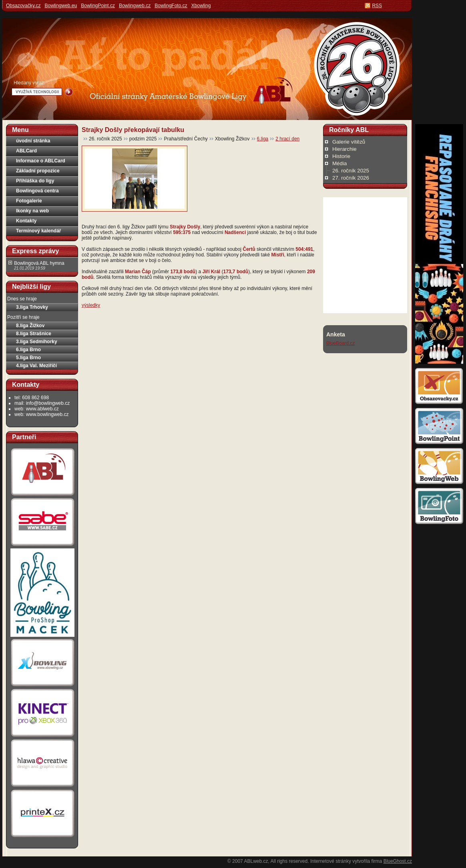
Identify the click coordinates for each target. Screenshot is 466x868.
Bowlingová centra (37, 191)
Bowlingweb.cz (135, 6)
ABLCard (26, 151)
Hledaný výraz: (29, 83)
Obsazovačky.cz (23, 6)
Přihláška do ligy (35, 181)
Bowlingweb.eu (61, 6)
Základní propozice (38, 171)
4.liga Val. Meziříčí (36, 366)
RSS (377, 6)
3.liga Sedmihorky (37, 342)
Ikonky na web (32, 211)
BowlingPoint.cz (98, 6)
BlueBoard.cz (340, 343)
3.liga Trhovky (32, 307)
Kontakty (26, 221)
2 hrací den (287, 139)
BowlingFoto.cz (171, 6)
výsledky (91, 305)
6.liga (263, 139)
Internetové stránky (331, 861)
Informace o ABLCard (41, 161)
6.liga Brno (28, 350)
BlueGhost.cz (398, 861)
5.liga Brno (28, 358)
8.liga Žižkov (30, 326)
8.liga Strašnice (34, 334)
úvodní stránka (33, 141)
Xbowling (201, 6)
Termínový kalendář (39, 231)
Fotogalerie (29, 201)
